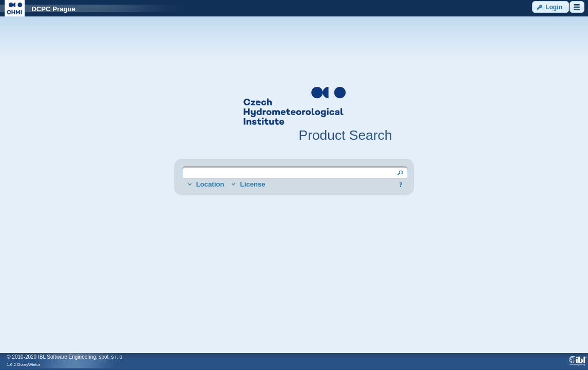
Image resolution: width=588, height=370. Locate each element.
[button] (551, 7)
